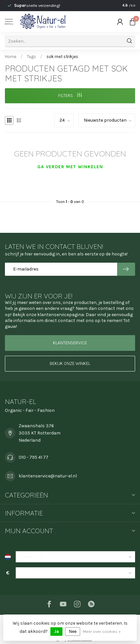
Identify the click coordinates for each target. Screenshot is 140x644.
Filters (70, 96)
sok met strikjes (62, 57)
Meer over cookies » (102, 631)
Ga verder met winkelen (70, 167)
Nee (73, 631)
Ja (56, 631)
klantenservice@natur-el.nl (48, 476)
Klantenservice (70, 343)
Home (11, 57)
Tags (31, 57)
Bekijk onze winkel (70, 363)
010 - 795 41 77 (34, 457)
